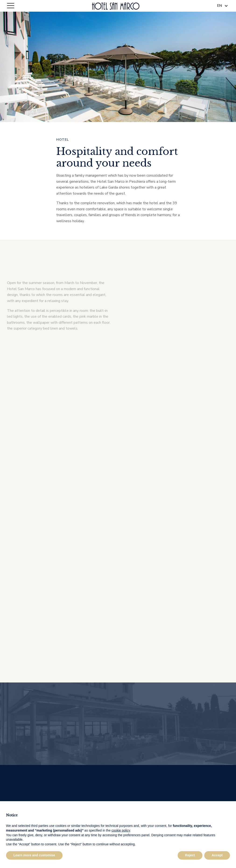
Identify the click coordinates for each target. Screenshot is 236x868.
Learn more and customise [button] (34, 855)
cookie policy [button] (121, 830)
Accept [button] (217, 855)
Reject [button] (190, 855)
